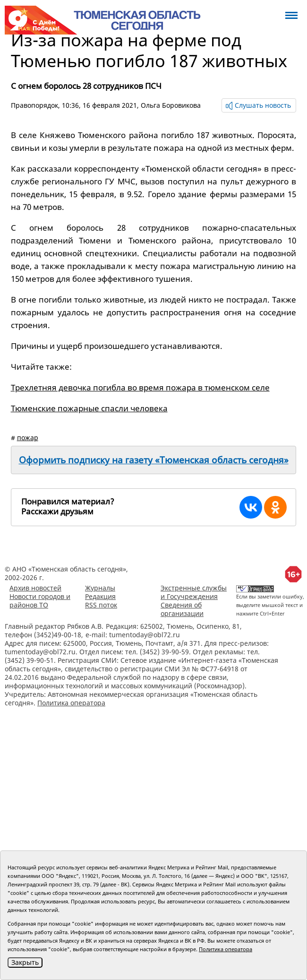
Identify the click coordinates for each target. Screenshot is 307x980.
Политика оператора (71, 703)
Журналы (100, 588)
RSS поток (101, 605)
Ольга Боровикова (171, 105)
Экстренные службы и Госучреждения (194, 592)
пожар (28, 438)
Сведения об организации (182, 609)
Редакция (100, 596)
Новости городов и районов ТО (40, 601)
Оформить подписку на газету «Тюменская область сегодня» (154, 460)
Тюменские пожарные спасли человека (89, 408)
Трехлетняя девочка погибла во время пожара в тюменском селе (140, 387)
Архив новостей (35, 588)
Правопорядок (34, 105)
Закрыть (25, 962)
